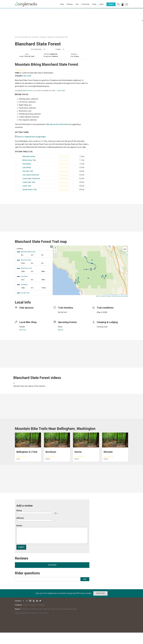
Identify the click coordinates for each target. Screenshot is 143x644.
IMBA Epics (47, 609)
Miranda (108, 452)
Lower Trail (27, 186)
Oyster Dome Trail (29, 189)
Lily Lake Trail (28, 171)
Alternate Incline (29, 156)
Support (111, 4)
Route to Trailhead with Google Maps (31, 137)
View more (23, 330)
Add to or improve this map (103, 296)
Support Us (34, 605)
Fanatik (22, 327)
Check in (67, 49)
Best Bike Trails (37, 609)
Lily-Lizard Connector (31, 175)
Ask (85, 579)
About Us (26, 605)
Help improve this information (57, 124)
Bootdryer (51, 452)
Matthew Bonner (28, 91)
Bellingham (51, 37)
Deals (94, 4)
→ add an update (60, 91)
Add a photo (49, 49)
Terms (41, 613)
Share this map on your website (120, 296)
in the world (27, 76)
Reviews (70, 4)
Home (17, 37)
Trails (62, 4)
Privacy (46, 613)
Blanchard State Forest (62, 37)
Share (59, 49)
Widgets (42, 605)
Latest (101, 4)
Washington (43, 37)
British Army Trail (29, 160)
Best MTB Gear (57, 609)
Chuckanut (27, 164)
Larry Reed (27, 167)
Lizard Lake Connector (31, 178)
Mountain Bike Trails (25, 37)
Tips (77, 4)
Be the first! (63, 312)
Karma (78, 452)
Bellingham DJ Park (27, 452)
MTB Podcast (26, 609)
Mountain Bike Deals (70, 609)
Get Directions (37, 49)
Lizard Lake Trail (29, 182)
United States (35, 37)
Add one (61, 330)
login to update (101, 315)
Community (85, 4)
